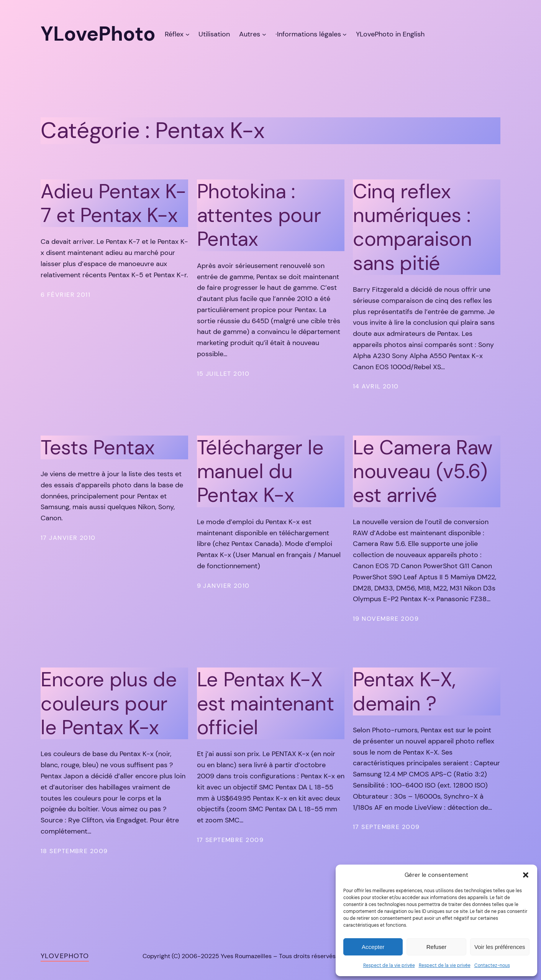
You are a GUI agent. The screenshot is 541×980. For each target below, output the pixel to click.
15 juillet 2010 (223, 374)
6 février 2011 (66, 295)
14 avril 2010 (376, 386)
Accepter (373, 947)
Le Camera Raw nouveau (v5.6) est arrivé (423, 471)
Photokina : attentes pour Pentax (259, 215)
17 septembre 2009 (230, 840)
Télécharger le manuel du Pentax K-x (260, 471)
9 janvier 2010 (223, 586)
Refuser (437, 947)
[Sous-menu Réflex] (188, 34)
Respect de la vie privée (389, 965)
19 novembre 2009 (386, 619)
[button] (526, 875)
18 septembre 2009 (74, 851)
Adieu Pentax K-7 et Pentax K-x (113, 203)
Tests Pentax (98, 447)
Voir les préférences (500, 947)
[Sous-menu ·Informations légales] (345, 34)
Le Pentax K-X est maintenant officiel (266, 703)
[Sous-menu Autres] (264, 34)
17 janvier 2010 (68, 538)
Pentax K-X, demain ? (404, 691)
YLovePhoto (65, 956)
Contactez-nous (492, 965)
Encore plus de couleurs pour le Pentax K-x (109, 703)
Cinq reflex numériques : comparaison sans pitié (412, 227)
